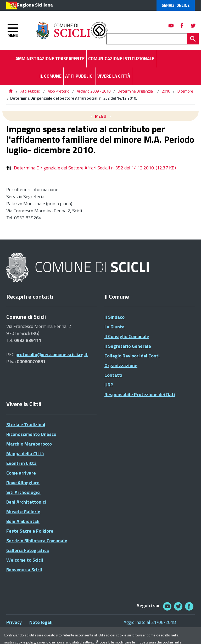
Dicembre (185, 91)
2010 (166, 91)
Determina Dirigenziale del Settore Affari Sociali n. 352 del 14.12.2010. (91, 168)
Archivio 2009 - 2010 (94, 91)
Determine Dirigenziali (136, 91)
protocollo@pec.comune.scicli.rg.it (52, 354)
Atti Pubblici (30, 91)
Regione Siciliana (35, 5)
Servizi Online (176, 5)
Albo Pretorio (58, 91)
